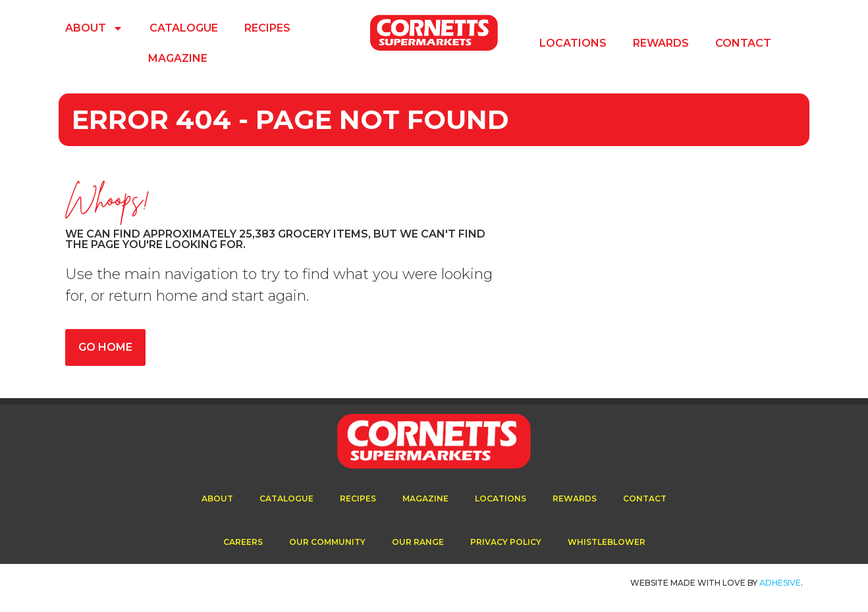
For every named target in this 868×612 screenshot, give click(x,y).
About (94, 28)
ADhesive (780, 583)
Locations (573, 43)
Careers (243, 542)
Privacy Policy (506, 542)
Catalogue (184, 28)
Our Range (418, 542)
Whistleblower (607, 542)
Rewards (661, 43)
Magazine (178, 58)
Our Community (327, 542)
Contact (743, 43)
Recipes (267, 28)
